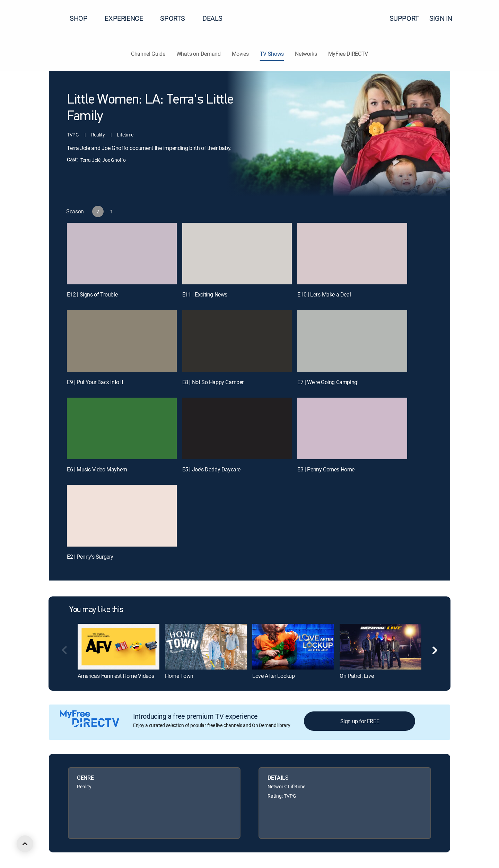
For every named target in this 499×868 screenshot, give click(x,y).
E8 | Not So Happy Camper (213, 382)
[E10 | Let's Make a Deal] (352, 254)
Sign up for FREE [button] (360, 721)
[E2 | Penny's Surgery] (122, 516)
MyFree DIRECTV (348, 54)
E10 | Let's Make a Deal (324, 294)
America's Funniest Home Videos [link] (116, 676)
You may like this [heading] (96, 610)
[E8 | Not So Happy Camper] (237, 341)
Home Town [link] (179, 676)
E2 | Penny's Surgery (90, 557)
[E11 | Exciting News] (237, 254)
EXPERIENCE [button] (128, 18)
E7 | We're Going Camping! (328, 382)
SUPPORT (404, 18)
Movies (240, 54)
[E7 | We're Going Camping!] (352, 341)
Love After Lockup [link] (274, 676)
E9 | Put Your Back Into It (95, 382)
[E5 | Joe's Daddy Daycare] (237, 428)
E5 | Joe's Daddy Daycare (211, 469)
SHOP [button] (83, 18)
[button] (481, 18)
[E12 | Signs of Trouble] (122, 254)
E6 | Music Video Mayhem (97, 469)
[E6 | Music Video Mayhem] (122, 428)
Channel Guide (148, 54)
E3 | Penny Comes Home (326, 469)
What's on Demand (199, 54)
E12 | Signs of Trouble (92, 294)
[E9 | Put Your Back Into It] (122, 341)
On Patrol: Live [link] (357, 676)
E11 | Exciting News (205, 294)
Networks (306, 54)
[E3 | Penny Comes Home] (352, 428)
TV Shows (272, 54)
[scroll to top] (25, 844)
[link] (119, 647)
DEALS (212, 18)
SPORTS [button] (177, 18)
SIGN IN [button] (445, 18)
